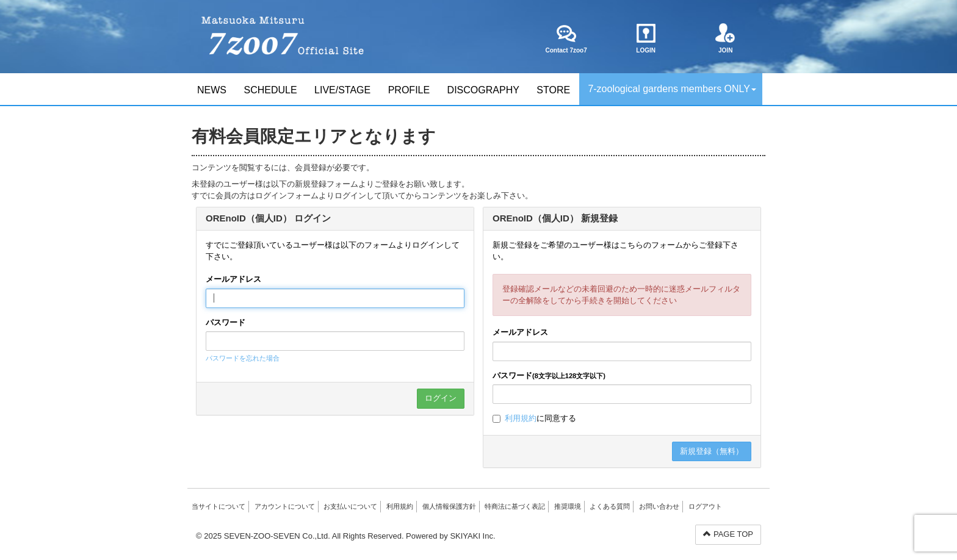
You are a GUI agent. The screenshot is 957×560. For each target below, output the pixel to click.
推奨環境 (568, 506)
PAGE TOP (728, 534)
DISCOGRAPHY (483, 90)
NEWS (212, 90)
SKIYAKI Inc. (472, 536)
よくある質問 (610, 506)
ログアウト (705, 506)
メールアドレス (233, 279)
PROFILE (409, 90)
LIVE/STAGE (342, 90)
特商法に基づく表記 (515, 506)
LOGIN (646, 38)
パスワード (226, 322)
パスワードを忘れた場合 (243, 358)
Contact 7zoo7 (566, 38)
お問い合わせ (659, 506)
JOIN (725, 38)
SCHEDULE (270, 90)
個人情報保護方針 (449, 506)
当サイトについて (218, 506)
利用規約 (521, 418)
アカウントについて (285, 506)
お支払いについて (350, 506)
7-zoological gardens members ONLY (672, 89)
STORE (553, 90)
